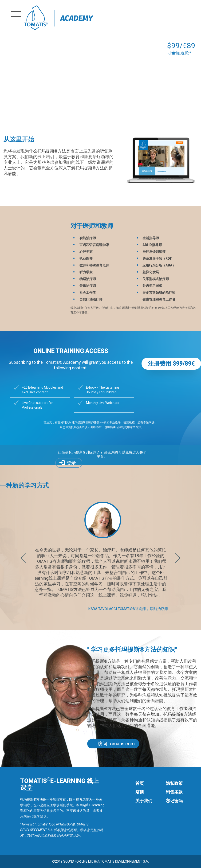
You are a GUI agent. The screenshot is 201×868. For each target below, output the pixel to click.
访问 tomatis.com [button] (116, 744)
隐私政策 (174, 783)
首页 (140, 783)
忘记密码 (174, 801)
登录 (71, 463)
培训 (140, 792)
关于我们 (144, 801)
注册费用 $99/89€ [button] (171, 364)
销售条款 (174, 792)
